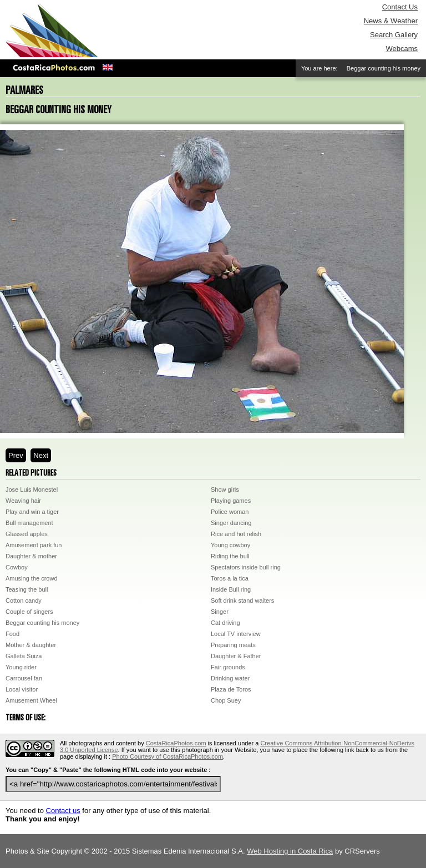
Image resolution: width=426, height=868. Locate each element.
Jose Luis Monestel (32, 489)
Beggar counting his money (42, 623)
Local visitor (22, 689)
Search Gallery (394, 35)
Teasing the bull (27, 589)
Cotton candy (24, 600)
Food (12, 634)
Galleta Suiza (24, 656)
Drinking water (230, 678)
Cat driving (225, 623)
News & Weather (391, 21)
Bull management (29, 523)
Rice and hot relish (236, 534)
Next (41, 455)
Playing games (231, 501)
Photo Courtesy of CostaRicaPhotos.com (168, 756)
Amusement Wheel (31, 700)
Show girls (225, 489)
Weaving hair (23, 501)
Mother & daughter (31, 645)
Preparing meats (233, 645)
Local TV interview (236, 634)
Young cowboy (230, 545)
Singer (220, 612)
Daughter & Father (236, 656)
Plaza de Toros (231, 689)
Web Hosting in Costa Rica (290, 851)
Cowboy (17, 567)
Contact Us (400, 7)
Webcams (402, 49)
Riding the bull (230, 556)
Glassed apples (27, 534)
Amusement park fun (34, 545)
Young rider (21, 667)
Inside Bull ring (231, 589)
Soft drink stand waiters (242, 600)
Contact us (63, 811)
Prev (16, 455)
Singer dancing (231, 523)
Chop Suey (226, 700)
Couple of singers (29, 612)
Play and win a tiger (32, 512)
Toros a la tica (230, 578)
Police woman (230, 512)
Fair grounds (228, 667)
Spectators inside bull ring (246, 567)
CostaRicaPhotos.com (176, 743)
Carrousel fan (24, 678)
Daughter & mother (31, 556)
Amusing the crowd (32, 578)
